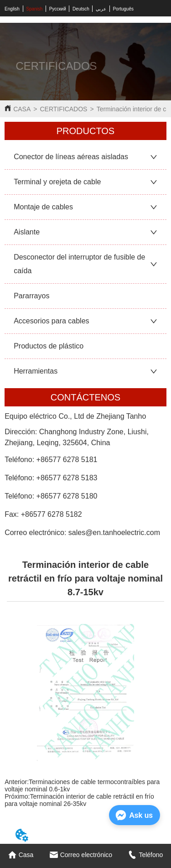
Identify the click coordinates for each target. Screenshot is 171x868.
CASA (22, 109)
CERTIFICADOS (63, 109)
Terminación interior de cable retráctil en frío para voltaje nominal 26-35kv (79, 800)
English (12, 9)
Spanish (34, 9)
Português (123, 9)
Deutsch (81, 9)
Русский (58, 9)
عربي (101, 9)
